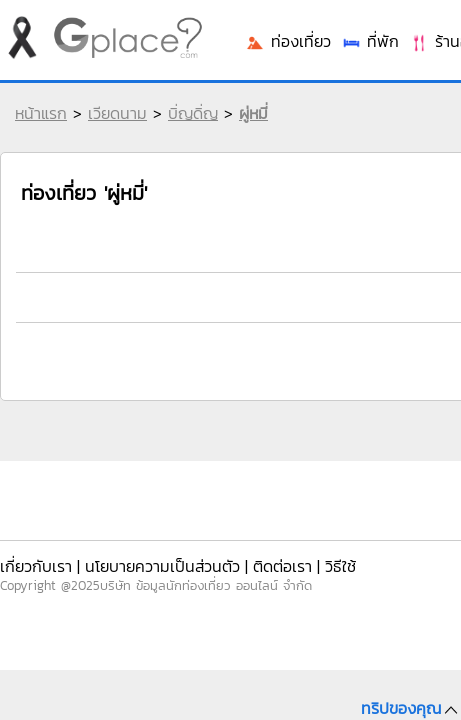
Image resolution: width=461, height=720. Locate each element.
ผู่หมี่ (253, 113)
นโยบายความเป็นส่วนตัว (162, 566)
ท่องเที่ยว (288, 41)
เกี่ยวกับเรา (36, 566)
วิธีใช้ (340, 566)
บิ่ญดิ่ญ (193, 113)
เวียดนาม (117, 113)
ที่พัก (370, 41)
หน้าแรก (41, 113)
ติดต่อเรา (282, 566)
